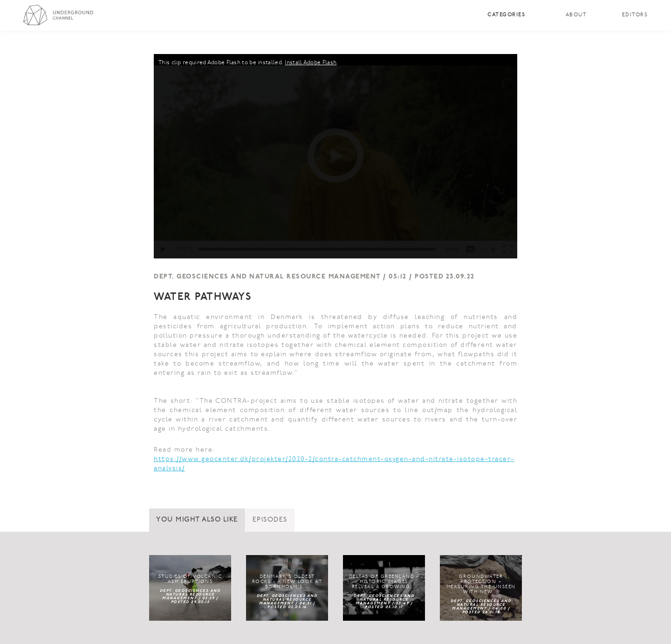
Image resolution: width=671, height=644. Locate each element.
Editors (635, 15)
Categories (506, 15)
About (576, 15)
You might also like (197, 520)
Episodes (270, 520)
